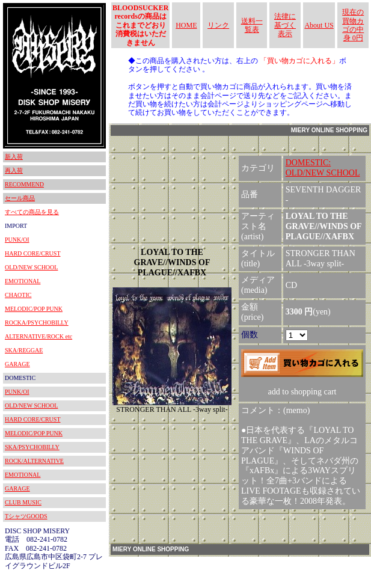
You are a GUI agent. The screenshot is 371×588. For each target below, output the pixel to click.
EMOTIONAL (23, 281)
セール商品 (20, 198)
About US (319, 25)
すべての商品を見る (32, 212)
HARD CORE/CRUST (33, 253)
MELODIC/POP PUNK (34, 309)
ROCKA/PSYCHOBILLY (37, 323)
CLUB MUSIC (23, 502)
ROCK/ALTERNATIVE (34, 461)
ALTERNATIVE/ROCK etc (38, 336)
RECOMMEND (24, 184)
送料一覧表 (252, 25)
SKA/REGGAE (24, 350)
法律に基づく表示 (285, 25)
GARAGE (17, 364)
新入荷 (14, 157)
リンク (218, 25)
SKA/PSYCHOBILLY (32, 447)
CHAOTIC (18, 295)
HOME (186, 25)
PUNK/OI (17, 240)
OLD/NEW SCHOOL (31, 267)
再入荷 (14, 170)
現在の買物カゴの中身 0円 (353, 25)
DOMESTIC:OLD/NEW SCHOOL (323, 168)
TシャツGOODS (26, 516)
